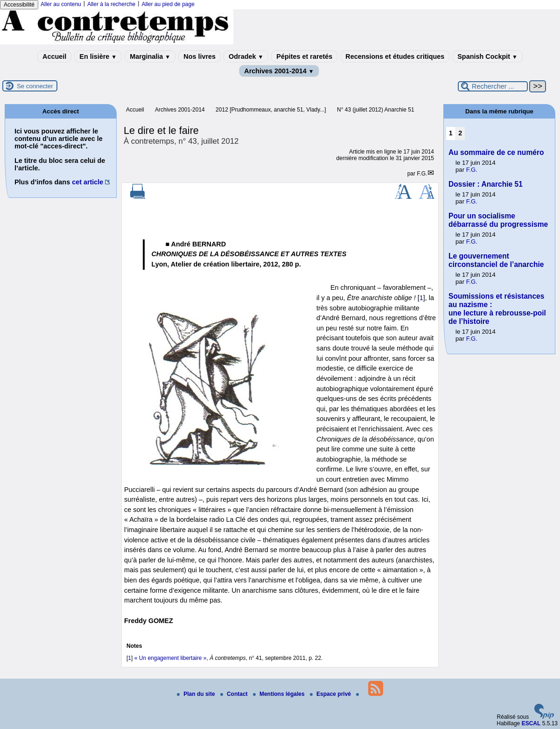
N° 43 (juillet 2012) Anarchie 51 (376, 110)
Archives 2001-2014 (279, 71)
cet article (87, 182)
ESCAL (531, 723)
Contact (235, 694)
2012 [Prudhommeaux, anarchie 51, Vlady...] (271, 110)
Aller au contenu (61, 4)
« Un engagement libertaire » (171, 658)
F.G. (422, 174)
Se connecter (35, 86)
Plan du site (197, 694)
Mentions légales (280, 694)
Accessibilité (19, 5)
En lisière (98, 56)
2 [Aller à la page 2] (460, 133)
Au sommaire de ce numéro (496, 152)
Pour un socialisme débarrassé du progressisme (498, 220)
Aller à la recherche (111, 4)
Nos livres (199, 56)
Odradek (246, 56)
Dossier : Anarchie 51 (486, 184)
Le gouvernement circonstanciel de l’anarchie (496, 260)
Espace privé (331, 694)
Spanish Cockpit (487, 56)
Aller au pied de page (168, 4)
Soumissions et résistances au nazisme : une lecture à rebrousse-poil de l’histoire (497, 309)
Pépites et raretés (304, 56)
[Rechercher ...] (493, 86)
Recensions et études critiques (395, 56)
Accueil (54, 56)
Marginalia (150, 56)
